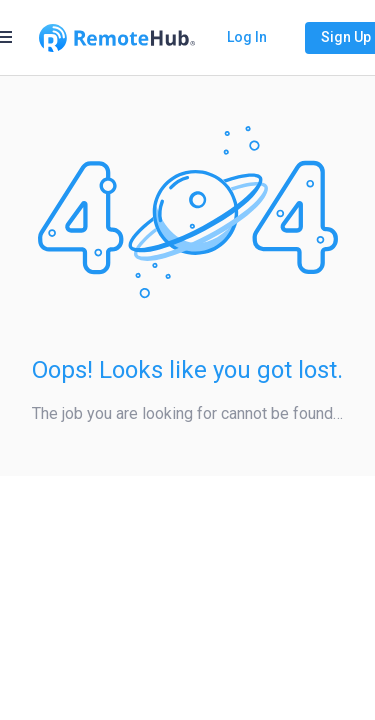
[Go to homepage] (117, 38)
